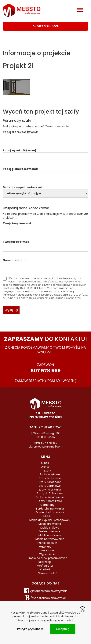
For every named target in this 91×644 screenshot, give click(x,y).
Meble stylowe (50, 528)
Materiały (45, 547)
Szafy (47, 471)
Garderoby (47, 505)
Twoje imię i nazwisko (45, 226)
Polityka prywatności (31, 629)
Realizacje (45, 562)
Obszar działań (47, 573)
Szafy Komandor (50, 482)
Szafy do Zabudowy (50, 493)
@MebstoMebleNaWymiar (48, 591)
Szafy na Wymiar (50, 490)
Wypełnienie (47, 554)
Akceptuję (63, 629)
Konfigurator (45, 566)
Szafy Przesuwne (50, 478)
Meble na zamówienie (50, 539)
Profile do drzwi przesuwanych (47, 558)
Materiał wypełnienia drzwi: (45, 190)
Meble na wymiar (50, 535)
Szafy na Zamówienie (50, 497)
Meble (47, 516)
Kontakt (45, 569)
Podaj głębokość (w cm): (45, 172)
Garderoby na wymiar (50, 509)
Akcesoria (47, 550)
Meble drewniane (50, 524)
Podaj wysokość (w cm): (45, 153)
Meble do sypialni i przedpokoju (50, 520)
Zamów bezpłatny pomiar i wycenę (45, 381)
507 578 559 (46, 371)
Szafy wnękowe (50, 474)
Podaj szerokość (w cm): (45, 135)
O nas (45, 463)
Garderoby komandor (50, 512)
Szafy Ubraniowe (50, 486)
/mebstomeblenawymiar (48, 598)
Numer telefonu (45, 263)
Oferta (45, 467)
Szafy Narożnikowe (50, 501)
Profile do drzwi (47, 543)
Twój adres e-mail (45, 245)
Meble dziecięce (50, 531)
